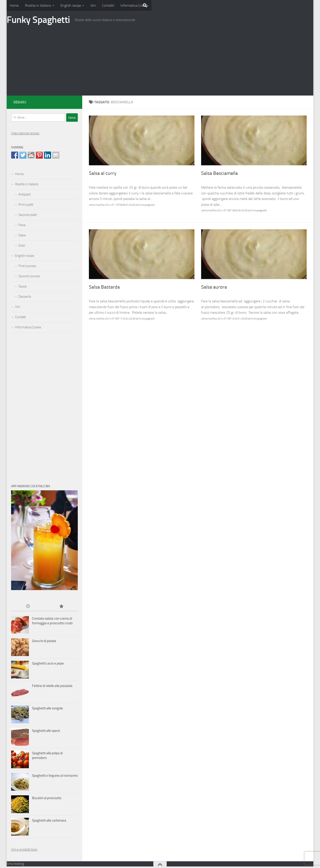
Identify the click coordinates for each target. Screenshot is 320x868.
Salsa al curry (103, 173)
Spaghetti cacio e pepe (48, 663)
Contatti (108, 5)
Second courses (29, 276)
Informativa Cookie (134, 5)
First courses (27, 266)
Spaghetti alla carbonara (49, 820)
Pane (22, 225)
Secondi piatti (28, 215)
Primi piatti (26, 205)
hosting (19, 864)
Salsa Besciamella (219, 173)
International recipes (25, 133)
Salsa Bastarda (104, 287)
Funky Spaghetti (38, 20)
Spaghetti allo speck (46, 731)
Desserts (25, 297)
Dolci (22, 245)
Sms (10, 864)
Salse (22, 235)
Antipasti (25, 194)
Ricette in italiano (38, 5)
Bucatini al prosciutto (47, 798)
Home (14, 5)
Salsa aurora (214, 287)
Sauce (23, 286)
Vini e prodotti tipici (24, 850)
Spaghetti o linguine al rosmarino (55, 776)
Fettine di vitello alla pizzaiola (52, 686)
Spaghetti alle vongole (47, 708)
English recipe (71, 5)
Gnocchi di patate (44, 641)
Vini (93, 5)
